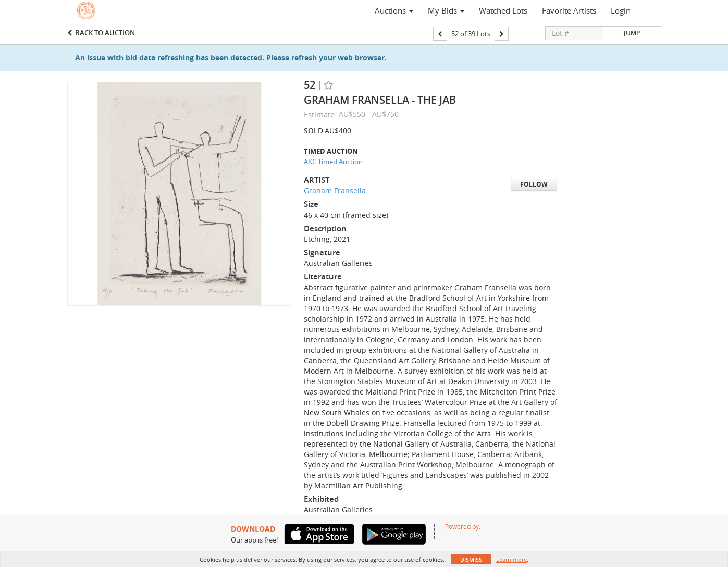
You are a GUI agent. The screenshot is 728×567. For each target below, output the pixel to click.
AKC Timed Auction (333, 162)
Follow (534, 184)
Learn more (511, 559)
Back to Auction (105, 33)
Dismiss (471, 559)
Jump (632, 33)
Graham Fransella (335, 190)
